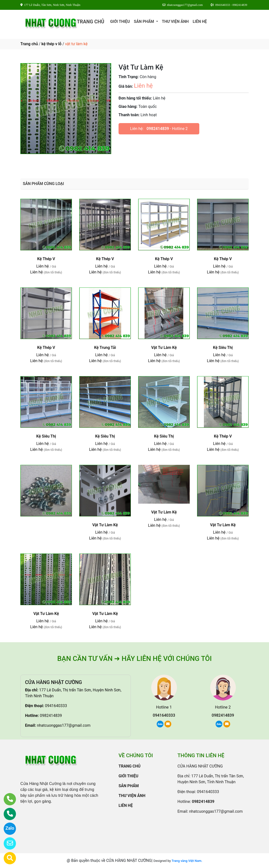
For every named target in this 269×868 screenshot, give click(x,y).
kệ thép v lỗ (52, 44)
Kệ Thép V (46, 259)
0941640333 (56, 706)
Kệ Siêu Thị (223, 348)
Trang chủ (29, 44)
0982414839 (158, 129)
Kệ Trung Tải (105, 348)
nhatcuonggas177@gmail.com (64, 725)
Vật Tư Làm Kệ (164, 348)
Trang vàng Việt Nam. (187, 861)
